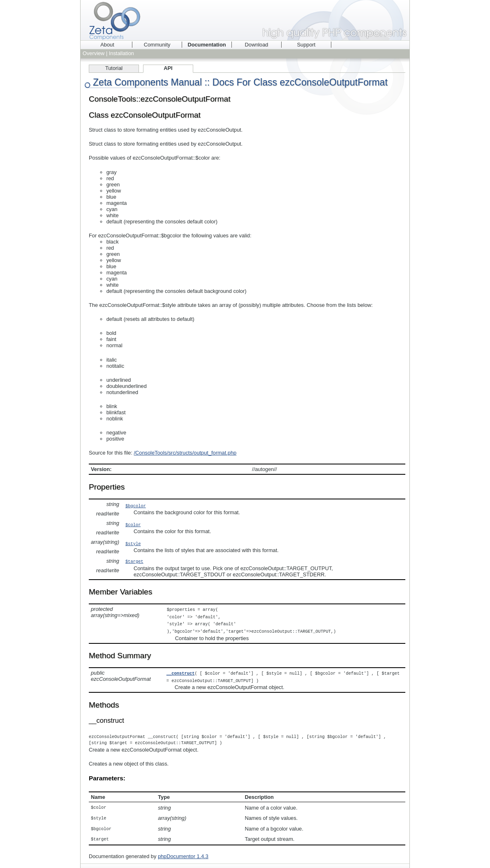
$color (133, 525)
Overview (94, 53)
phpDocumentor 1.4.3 (183, 852)
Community (157, 45)
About (107, 45)
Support (306, 45)
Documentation (207, 45)
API (168, 68)
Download (257, 45)
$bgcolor (136, 506)
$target (134, 561)
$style (133, 543)
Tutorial (114, 68)
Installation (121, 53)
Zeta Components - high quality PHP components (245, 20)
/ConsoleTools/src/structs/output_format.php (185, 453)
